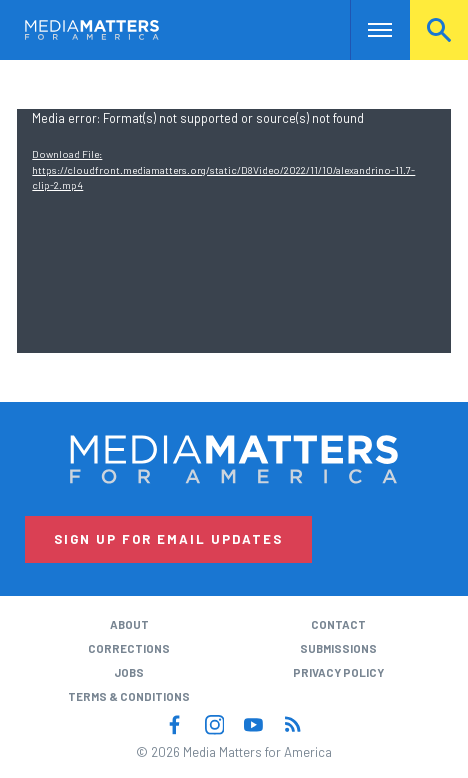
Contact (338, 624)
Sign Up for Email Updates (168, 539)
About (129, 624)
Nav (365, 29)
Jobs (129, 672)
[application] (233, 231)
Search (439, 29)
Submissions (338, 648)
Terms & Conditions (129, 696)
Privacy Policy (338, 672)
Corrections (129, 648)
